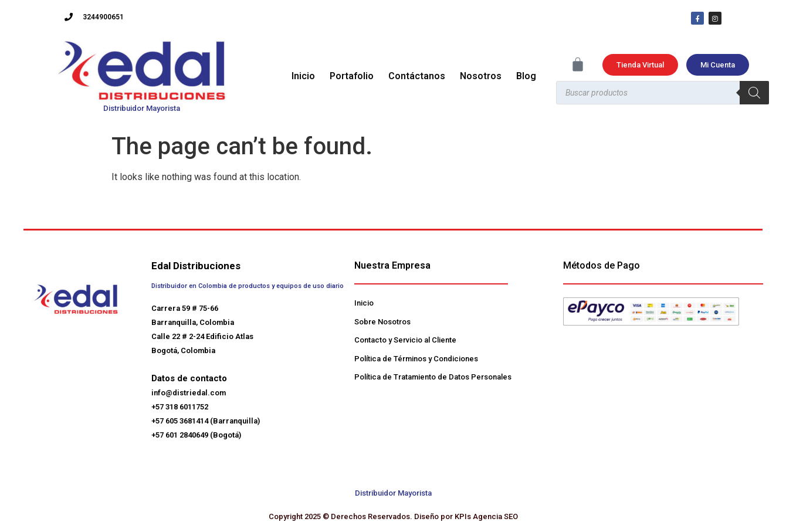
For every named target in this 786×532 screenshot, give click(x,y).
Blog (526, 76)
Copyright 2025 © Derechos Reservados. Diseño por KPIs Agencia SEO (393, 516)
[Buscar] (754, 93)
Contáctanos (417, 76)
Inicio (303, 76)
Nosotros (481, 76)
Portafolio (352, 76)
